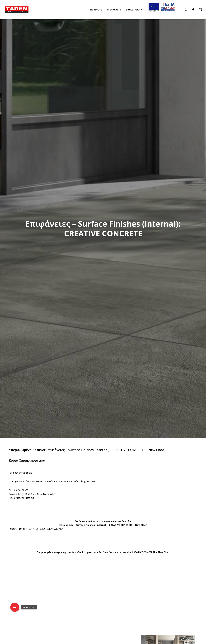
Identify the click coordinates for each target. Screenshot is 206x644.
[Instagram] (198, 10)
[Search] (184, 10)
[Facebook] (191, 10)
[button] (15, 607)
